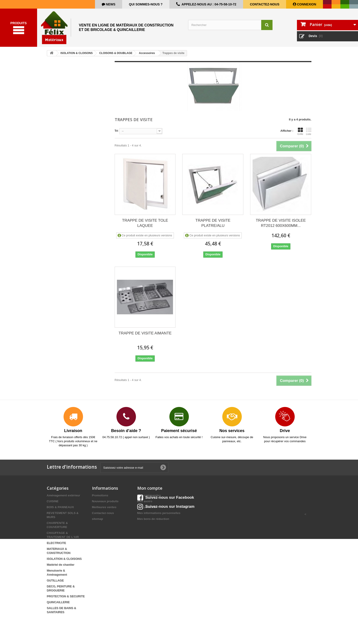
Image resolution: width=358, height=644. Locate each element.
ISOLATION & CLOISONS (64, 562)
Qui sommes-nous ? (146, 4)
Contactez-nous (265, 4)
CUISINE (53, 505)
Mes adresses (147, 511)
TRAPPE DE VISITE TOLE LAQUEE (145, 226)
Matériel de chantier (61, 568)
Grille (300, 135)
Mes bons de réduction (153, 522)
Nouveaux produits (105, 505)
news (110, 4)
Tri (116, 134)
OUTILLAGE (55, 584)
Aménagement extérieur (64, 499)
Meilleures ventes (104, 511)
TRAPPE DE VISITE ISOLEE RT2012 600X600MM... (281, 226)
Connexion (306, 4)
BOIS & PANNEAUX (60, 511)
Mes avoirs (145, 505)
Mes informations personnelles (159, 516)
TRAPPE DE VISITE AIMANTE (145, 337)
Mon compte (150, 491)
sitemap (98, 522)
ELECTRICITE (56, 546)
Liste (309, 135)
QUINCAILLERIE (58, 605)
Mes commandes (149, 499)
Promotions (100, 499)
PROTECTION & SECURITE (66, 600)
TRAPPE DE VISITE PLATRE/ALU (213, 226)
